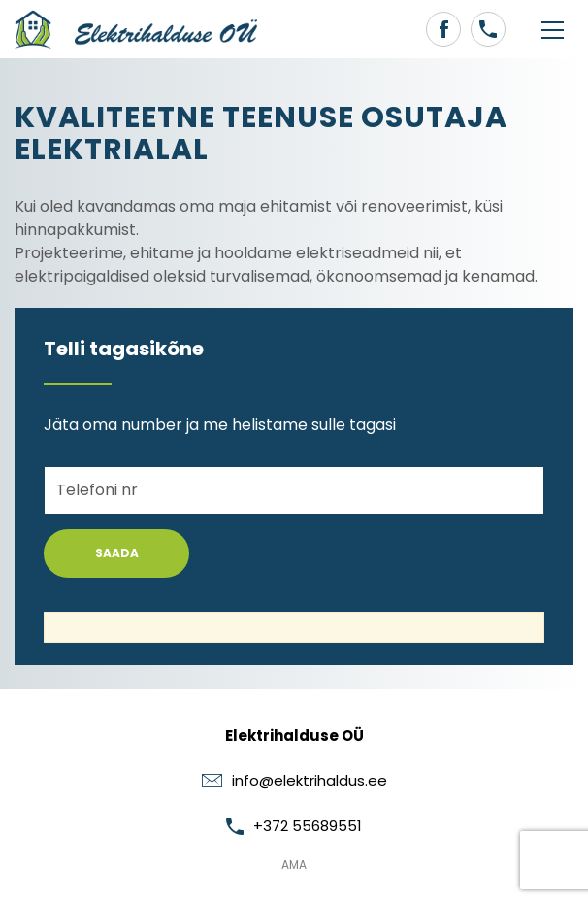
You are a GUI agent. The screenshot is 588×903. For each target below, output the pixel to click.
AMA (294, 865)
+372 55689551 (294, 826)
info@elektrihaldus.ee (294, 780)
